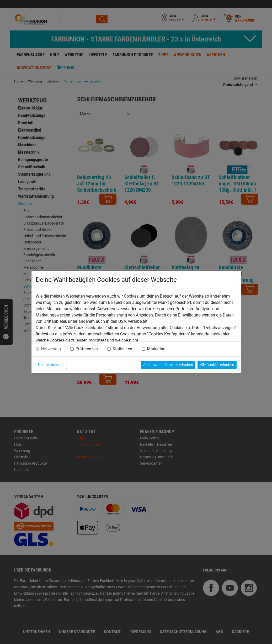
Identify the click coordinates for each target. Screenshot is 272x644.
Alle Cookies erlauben (217, 365)
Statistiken (122, 349)
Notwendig (51, 349)
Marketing (156, 349)
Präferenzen (87, 349)
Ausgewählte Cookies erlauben (168, 365)
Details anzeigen (51, 365)
